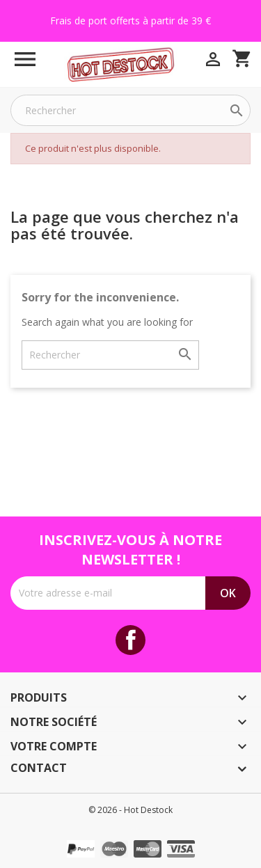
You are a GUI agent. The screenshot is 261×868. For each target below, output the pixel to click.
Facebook (130, 640)
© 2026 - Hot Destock (130, 810)
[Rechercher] (130, 110)
